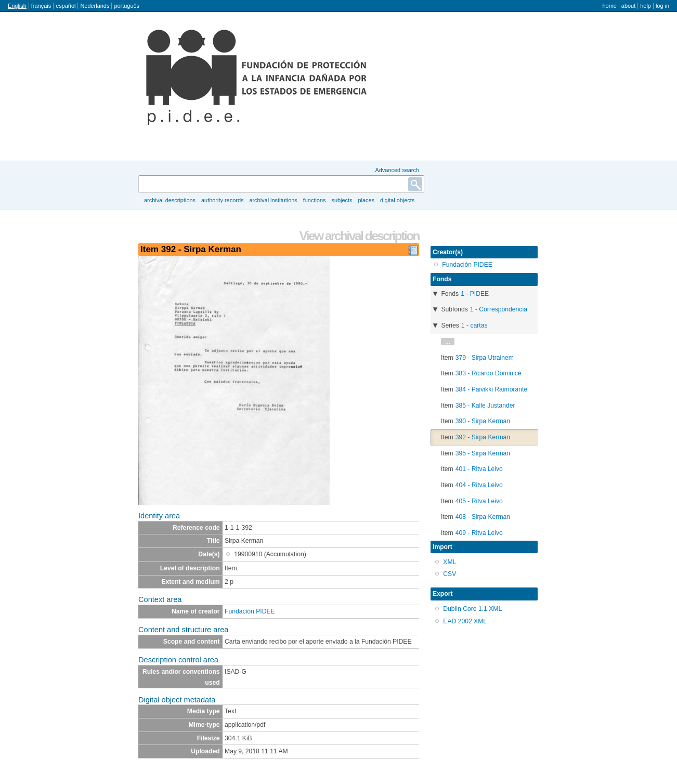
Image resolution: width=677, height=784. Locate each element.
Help (646, 6)
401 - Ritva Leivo (479, 469)
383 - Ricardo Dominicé (489, 373)
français (41, 6)
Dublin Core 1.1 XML (472, 609)
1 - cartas (474, 325)
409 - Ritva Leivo (479, 533)
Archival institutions (273, 200)
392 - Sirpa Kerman (483, 437)
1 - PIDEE (475, 294)
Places (367, 200)
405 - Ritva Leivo (479, 501)
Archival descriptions (170, 200)
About (628, 6)
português (127, 6)
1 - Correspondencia (499, 309)
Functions (315, 200)
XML (450, 562)
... (448, 342)
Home (609, 6)
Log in (662, 6)
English (17, 6)
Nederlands (95, 6)
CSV (450, 574)
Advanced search (397, 170)
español (66, 6)
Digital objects (397, 200)
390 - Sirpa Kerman (483, 421)
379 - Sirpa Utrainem (485, 358)
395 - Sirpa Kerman (483, 453)
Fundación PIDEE (250, 611)
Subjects (342, 200)
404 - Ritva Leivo (479, 485)
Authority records (222, 200)
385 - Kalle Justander (485, 406)
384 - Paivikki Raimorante (492, 389)
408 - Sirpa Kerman (483, 517)
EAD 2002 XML (465, 621)
